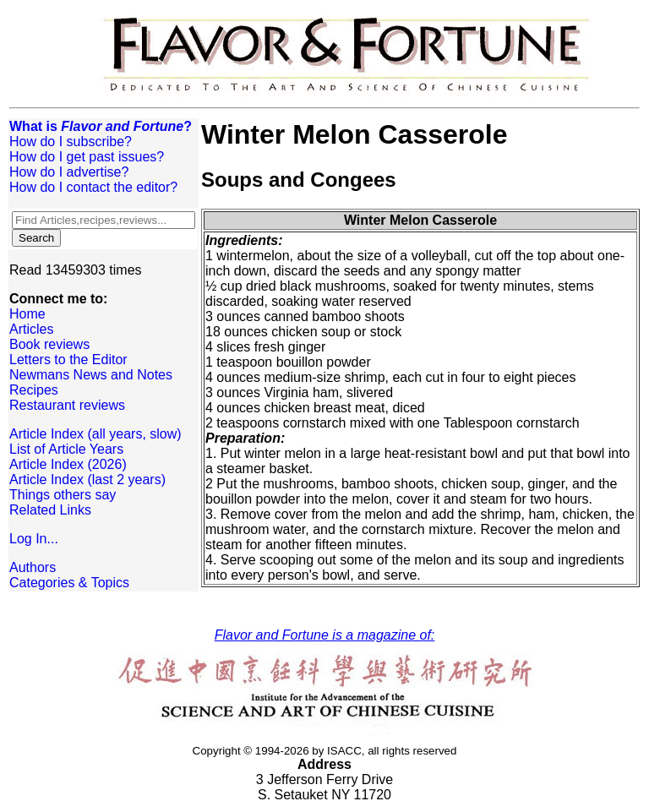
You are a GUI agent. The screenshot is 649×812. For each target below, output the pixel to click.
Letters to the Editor (68, 360)
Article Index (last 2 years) (87, 480)
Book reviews (49, 344)
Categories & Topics (69, 583)
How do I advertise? (69, 172)
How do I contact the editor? (93, 187)
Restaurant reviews (67, 405)
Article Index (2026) (68, 464)
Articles (31, 329)
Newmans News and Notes (91, 375)
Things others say (63, 495)
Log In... (34, 539)
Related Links (50, 510)
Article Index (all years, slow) (95, 434)
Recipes (34, 390)
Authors (33, 567)
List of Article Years (66, 449)
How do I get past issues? (87, 157)
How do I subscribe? (71, 142)
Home (27, 314)
